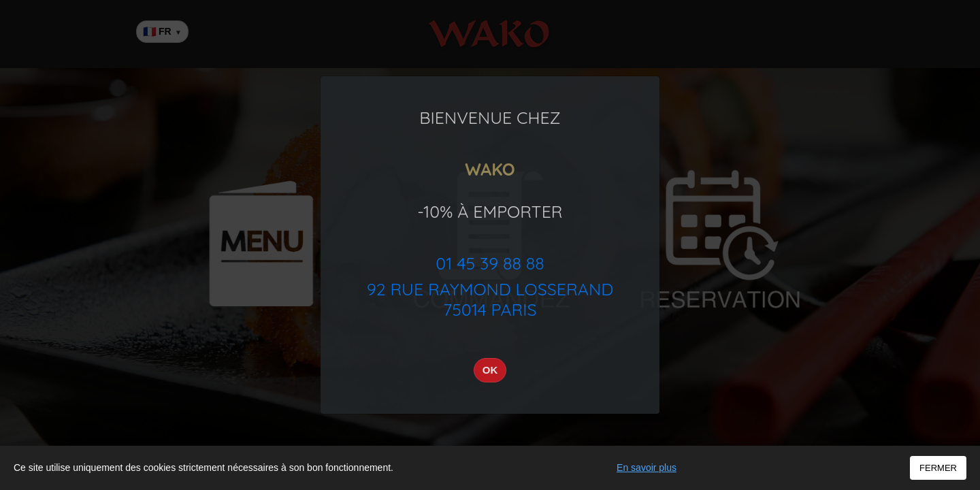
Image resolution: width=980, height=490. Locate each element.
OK (490, 370)
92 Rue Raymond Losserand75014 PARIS (490, 299)
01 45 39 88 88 (490, 263)
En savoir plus (647, 468)
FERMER (938, 468)
